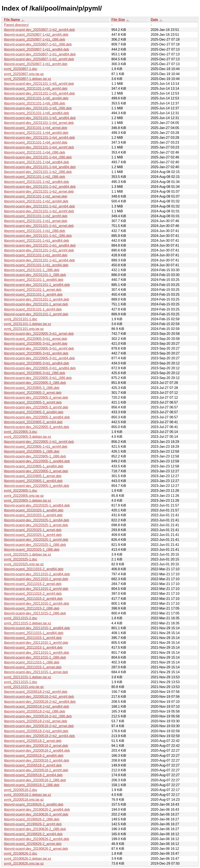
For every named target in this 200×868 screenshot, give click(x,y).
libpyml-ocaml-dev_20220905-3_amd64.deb (37, 417)
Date (154, 20)
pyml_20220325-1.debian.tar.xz (28, 554)
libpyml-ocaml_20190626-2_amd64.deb (34, 804)
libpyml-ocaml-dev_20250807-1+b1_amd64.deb (40, 54)
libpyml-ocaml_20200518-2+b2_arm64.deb (36, 731)
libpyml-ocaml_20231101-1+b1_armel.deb (36, 221)
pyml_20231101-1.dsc (21, 319)
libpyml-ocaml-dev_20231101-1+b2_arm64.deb (39, 206)
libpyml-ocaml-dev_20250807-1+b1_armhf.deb (39, 59)
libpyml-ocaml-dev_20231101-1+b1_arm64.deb (39, 260)
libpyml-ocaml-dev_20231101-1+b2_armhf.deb (39, 211)
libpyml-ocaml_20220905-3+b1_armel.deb (36, 339)
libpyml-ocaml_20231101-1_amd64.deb (34, 280)
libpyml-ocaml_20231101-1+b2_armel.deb (36, 196)
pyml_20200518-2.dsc (21, 790)
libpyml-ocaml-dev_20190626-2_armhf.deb (36, 814)
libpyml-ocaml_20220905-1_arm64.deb (33, 481)
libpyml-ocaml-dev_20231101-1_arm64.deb (37, 299)
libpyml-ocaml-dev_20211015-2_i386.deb (35, 613)
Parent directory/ (16, 25)
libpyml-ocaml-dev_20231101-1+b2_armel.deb (39, 192)
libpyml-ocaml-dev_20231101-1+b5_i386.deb (38, 108)
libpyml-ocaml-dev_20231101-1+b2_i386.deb (38, 172)
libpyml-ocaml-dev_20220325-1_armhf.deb (36, 540)
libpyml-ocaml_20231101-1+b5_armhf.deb (36, 89)
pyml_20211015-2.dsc (21, 618)
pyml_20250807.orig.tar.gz (24, 74)
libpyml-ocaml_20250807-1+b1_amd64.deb (36, 49)
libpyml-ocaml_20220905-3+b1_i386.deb (35, 373)
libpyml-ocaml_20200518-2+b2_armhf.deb (36, 692)
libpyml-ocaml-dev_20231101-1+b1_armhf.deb (39, 250)
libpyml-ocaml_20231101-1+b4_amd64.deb (36, 162)
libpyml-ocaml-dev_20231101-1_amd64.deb (37, 285)
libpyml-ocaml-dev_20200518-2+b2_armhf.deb (39, 697)
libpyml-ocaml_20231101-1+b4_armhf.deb (36, 142)
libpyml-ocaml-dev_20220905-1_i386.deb (35, 456)
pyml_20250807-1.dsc (21, 69)
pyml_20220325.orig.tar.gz (24, 564)
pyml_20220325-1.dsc (21, 559)
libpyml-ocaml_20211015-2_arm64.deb (33, 599)
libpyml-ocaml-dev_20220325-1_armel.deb (36, 525)
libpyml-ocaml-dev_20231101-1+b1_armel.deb (39, 226)
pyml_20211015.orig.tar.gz (24, 687)
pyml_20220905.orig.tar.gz (24, 496)
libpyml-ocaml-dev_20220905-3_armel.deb (36, 398)
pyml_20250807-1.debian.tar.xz (28, 79)
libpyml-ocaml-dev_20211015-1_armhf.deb (36, 643)
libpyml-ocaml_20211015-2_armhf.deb (33, 594)
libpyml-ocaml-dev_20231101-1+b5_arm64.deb (39, 93)
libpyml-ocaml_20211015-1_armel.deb (33, 667)
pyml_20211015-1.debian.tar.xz (28, 677)
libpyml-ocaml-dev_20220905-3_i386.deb (35, 383)
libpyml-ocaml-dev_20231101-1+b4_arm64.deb (39, 138)
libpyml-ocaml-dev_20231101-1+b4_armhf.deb (39, 147)
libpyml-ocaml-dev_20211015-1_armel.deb (36, 672)
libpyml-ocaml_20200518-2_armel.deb (33, 741)
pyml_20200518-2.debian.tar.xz (28, 795)
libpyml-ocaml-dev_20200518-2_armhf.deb (36, 770)
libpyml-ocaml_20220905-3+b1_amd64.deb (36, 363)
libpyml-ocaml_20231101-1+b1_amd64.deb (36, 241)
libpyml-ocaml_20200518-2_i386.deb (32, 785)
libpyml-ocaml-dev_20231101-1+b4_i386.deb (38, 157)
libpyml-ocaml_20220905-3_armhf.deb (33, 402)
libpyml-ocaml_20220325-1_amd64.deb (34, 510)
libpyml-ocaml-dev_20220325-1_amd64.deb (37, 505)
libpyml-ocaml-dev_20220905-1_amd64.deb (37, 461)
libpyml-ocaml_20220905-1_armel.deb (33, 476)
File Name (12, 20)
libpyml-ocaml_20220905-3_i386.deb (32, 388)
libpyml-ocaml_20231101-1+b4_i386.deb (35, 152)
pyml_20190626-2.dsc (21, 854)
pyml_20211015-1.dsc (21, 682)
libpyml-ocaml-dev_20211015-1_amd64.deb (37, 628)
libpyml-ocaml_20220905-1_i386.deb (32, 451)
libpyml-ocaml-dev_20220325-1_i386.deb (35, 545)
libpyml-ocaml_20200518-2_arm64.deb (33, 775)
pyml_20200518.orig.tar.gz (24, 800)
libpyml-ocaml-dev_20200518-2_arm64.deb (37, 760)
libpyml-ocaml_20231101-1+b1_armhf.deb (36, 255)
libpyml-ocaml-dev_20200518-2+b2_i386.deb (38, 716)
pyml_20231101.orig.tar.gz (24, 329)
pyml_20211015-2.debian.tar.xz (28, 623)
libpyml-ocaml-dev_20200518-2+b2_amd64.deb (40, 702)
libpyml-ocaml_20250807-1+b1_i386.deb (35, 39)
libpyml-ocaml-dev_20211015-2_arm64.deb (37, 604)
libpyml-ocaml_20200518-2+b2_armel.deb (36, 721)
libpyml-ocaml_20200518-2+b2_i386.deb (35, 711)
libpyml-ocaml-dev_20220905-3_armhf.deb (36, 407)
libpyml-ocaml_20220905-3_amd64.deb (34, 412)
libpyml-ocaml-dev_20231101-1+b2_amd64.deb (40, 187)
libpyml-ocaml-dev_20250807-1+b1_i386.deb (38, 44)
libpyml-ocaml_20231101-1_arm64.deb (33, 295)
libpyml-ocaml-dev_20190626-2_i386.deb (35, 829)
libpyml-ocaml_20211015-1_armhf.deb (33, 638)
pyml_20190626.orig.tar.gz (24, 863)
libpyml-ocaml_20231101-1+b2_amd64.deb (36, 182)
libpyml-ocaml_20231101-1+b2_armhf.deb (36, 216)
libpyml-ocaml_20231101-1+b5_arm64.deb (36, 98)
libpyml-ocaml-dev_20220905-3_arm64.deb (37, 427)
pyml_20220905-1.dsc (21, 491)
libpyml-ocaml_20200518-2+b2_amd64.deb (36, 707)
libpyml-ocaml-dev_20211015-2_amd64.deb (37, 574)
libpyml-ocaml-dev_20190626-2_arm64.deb (37, 839)
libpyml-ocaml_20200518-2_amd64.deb (34, 756)
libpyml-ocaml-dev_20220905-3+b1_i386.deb (38, 378)
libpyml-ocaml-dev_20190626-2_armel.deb (36, 849)
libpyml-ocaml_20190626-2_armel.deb (33, 844)
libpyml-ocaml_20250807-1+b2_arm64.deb (36, 35)
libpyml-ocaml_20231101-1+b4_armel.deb (36, 128)
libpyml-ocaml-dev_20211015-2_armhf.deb (36, 589)
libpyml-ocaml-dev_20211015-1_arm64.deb (37, 653)
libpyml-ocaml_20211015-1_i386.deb (32, 662)
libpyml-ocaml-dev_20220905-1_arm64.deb (37, 486)
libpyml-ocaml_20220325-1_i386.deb (32, 550)
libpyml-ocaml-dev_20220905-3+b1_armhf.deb (39, 348)
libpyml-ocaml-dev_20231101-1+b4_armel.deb (39, 123)
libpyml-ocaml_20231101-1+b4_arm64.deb (36, 133)
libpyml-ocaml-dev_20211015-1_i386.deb (35, 657)
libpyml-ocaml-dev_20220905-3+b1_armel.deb (39, 334)
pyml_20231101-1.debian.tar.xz (28, 324)
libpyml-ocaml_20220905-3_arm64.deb (33, 422)
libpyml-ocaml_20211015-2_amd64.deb (34, 569)
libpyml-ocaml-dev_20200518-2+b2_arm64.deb (39, 736)
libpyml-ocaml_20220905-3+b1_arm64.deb (36, 353)
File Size (118, 20)
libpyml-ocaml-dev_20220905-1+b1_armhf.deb (39, 442)
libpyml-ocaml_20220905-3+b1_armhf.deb (36, 344)
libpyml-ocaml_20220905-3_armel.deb (33, 393)
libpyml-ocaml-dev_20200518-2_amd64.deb (37, 751)
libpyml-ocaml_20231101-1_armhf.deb (33, 309)
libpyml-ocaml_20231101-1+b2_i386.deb (35, 177)
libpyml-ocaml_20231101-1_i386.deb (32, 270)
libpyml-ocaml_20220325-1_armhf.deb (33, 535)
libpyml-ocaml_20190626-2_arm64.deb (33, 834)
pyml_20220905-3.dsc (21, 432)
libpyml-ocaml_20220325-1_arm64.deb (33, 515)
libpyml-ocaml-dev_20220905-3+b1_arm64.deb (39, 358)
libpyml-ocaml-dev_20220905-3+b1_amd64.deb (40, 368)
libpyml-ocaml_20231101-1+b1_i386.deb (35, 231)
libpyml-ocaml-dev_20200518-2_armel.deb (36, 746)
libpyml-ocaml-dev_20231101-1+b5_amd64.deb (40, 118)
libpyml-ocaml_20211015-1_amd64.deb (34, 633)
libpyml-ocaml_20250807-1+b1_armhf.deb (36, 64)
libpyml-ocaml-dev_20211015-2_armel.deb (36, 579)
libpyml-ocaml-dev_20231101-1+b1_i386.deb (38, 236)
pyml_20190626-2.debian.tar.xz (28, 859)
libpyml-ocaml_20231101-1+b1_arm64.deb (36, 265)
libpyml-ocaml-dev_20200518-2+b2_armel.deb (39, 726)
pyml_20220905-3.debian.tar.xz (28, 437)
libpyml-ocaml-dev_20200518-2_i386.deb (35, 780)
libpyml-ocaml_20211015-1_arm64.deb (33, 648)
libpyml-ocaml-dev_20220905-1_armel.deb (36, 471)
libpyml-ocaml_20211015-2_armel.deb (33, 584)
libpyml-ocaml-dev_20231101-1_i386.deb (35, 275)
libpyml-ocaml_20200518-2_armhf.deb (33, 765)
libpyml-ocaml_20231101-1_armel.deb (33, 290)
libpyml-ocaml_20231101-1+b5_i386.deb (35, 103)
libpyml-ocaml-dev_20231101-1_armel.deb (36, 304)
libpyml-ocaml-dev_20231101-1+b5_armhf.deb (39, 84)
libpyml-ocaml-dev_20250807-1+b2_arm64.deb (39, 30)
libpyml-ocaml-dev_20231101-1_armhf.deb (36, 314)
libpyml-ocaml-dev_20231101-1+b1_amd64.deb (40, 245)
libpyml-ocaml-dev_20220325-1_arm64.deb (37, 520)
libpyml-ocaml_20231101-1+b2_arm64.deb (36, 201)
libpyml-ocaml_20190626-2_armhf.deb (33, 824)
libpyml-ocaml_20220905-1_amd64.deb (34, 466)
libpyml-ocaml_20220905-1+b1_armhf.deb (36, 447)
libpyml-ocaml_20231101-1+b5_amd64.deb (36, 113)
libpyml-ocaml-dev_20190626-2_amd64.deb (37, 810)
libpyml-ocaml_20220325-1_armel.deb (33, 530)
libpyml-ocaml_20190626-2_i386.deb (32, 819)
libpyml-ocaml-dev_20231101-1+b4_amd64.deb (40, 167)
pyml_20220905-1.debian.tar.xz (28, 501)
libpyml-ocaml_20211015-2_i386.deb (32, 608)
